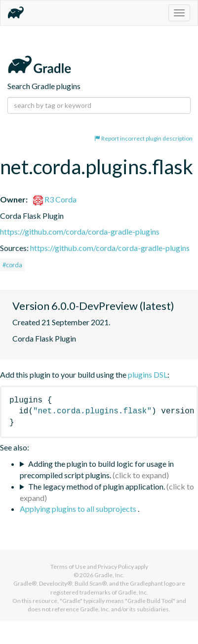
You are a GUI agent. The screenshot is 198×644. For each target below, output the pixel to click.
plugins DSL (148, 374)
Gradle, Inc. (109, 575)
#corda (12, 265)
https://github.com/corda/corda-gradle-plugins (80, 231)
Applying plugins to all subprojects (79, 509)
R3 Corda (55, 199)
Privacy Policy (116, 567)
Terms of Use (68, 567)
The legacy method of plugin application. (97, 486)
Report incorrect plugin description (143, 138)
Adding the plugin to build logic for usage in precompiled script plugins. (97, 469)
